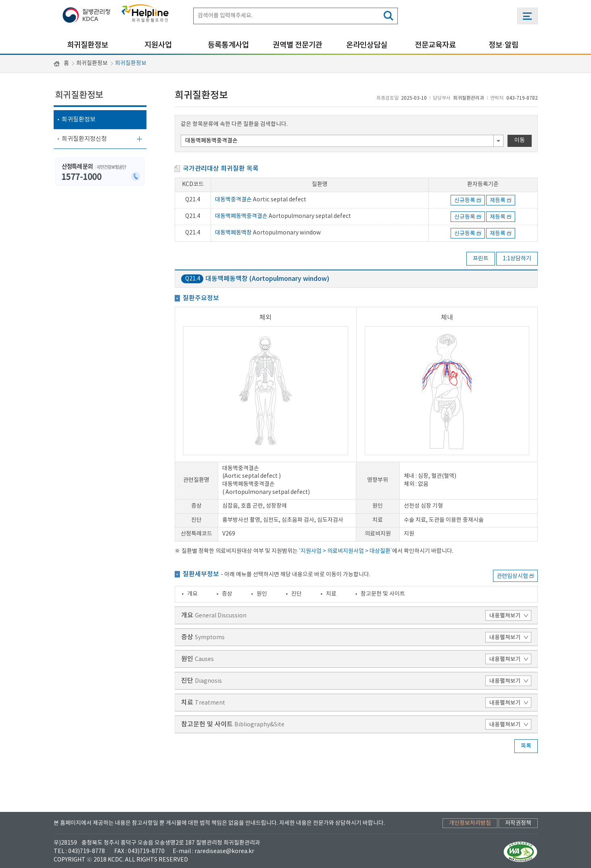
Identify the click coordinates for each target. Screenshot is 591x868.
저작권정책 (518, 823)
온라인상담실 (367, 45)
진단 (297, 594)
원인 (262, 594)
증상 (227, 594)
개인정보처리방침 (470, 823)
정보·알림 (503, 45)
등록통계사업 (228, 45)
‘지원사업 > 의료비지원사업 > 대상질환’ (346, 551)
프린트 (481, 259)
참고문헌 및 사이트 (383, 594)
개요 (192, 594)
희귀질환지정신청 (84, 139)
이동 (520, 140)
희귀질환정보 (88, 45)
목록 (526, 746)
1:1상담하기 (517, 259)
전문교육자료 (435, 45)
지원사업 (158, 45)
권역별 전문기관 (298, 45)
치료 (331, 594)
